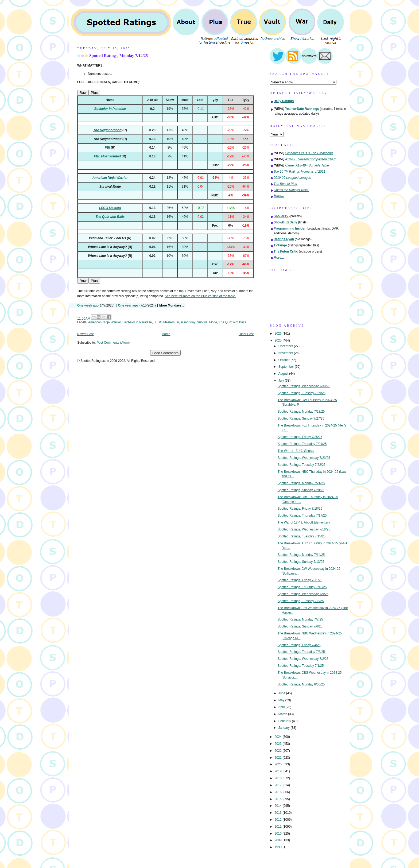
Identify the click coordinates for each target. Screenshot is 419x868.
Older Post (246, 334)
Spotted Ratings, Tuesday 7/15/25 (302, 536)
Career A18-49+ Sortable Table (307, 165)
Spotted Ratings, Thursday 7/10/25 (302, 587)
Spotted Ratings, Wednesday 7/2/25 (303, 659)
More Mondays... (172, 305)
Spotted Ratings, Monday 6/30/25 (301, 684)
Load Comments (165, 353)
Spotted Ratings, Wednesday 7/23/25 (304, 458)
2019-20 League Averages (292, 178)
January (285, 728)
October (285, 360)
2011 (278, 827)
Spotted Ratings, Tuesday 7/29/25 (302, 393)
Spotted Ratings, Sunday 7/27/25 (301, 418)
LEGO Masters (164, 322)
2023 (278, 744)
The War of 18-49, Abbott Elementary (304, 522)
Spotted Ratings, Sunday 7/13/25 (301, 562)
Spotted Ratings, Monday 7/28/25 (301, 412)
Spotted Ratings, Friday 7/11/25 (300, 580)
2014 (278, 806)
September (287, 367)
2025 (278, 340)
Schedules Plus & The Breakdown (309, 153)
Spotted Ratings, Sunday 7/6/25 (300, 626)
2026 (278, 334)
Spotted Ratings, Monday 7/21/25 (301, 483)
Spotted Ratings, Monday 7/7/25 (300, 619)
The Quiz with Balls (232, 322)
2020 (278, 764)
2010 (278, 834)
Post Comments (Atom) (113, 343)
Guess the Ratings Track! (291, 190)
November (286, 353)
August (284, 374)
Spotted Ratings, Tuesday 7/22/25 (302, 465)
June (282, 693)
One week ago (88, 305)
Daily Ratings (284, 101)
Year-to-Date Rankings (302, 109)
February (285, 721)
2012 (278, 820)
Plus (94, 93)
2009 (278, 840)
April (282, 707)
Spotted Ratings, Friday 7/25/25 (300, 437)
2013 (278, 813)
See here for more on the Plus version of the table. (200, 296)
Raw (83, 93)
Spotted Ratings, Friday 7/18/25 (300, 509)
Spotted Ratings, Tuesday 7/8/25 (301, 601)
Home (166, 334)
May (282, 700)
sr (178, 322)
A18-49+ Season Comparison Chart (310, 159)
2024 (278, 737)
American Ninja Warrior (104, 322)
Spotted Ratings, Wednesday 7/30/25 (304, 386)
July (282, 381)
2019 (278, 771)
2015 (278, 799)
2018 (278, 778)
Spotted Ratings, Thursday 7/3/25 (301, 652)
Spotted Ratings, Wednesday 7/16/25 (304, 529)
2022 (278, 751)
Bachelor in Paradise (137, 322)
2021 (278, 758)
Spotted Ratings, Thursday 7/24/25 (302, 444)
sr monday (188, 322)
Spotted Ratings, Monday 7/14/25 (119, 55)
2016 (278, 792)
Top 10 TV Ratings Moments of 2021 (299, 172)
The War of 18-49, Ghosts (296, 451)
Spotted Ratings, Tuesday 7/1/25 (301, 666)
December (286, 346)
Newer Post (85, 334)
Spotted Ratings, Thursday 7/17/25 (302, 516)
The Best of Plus (285, 184)
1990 (278, 847)
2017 (278, 785)
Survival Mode (207, 322)
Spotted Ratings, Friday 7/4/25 (299, 645)
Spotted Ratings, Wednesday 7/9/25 (303, 594)
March (283, 714)
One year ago (128, 305)
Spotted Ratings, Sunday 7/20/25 (301, 490)
